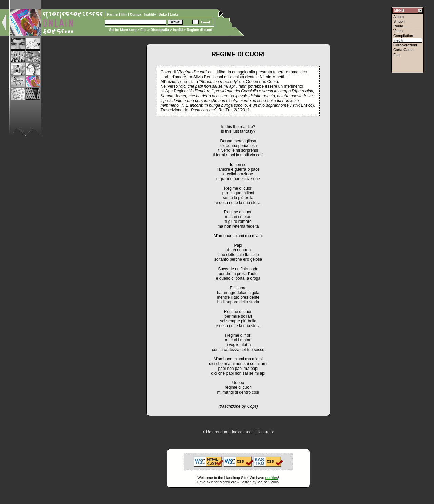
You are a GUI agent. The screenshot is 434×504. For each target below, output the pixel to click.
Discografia (160, 30)
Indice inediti (243, 432)
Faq (397, 55)
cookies (271, 478)
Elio (143, 30)
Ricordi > (266, 432)
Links (174, 14)
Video (398, 31)
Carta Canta (403, 50)
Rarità (398, 26)
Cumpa (136, 14)
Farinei (113, 14)
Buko (163, 14)
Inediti (178, 30)
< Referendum (215, 432)
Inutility (150, 14)
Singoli (399, 21)
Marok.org (128, 30)
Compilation (403, 36)
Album (399, 17)
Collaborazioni (405, 45)
